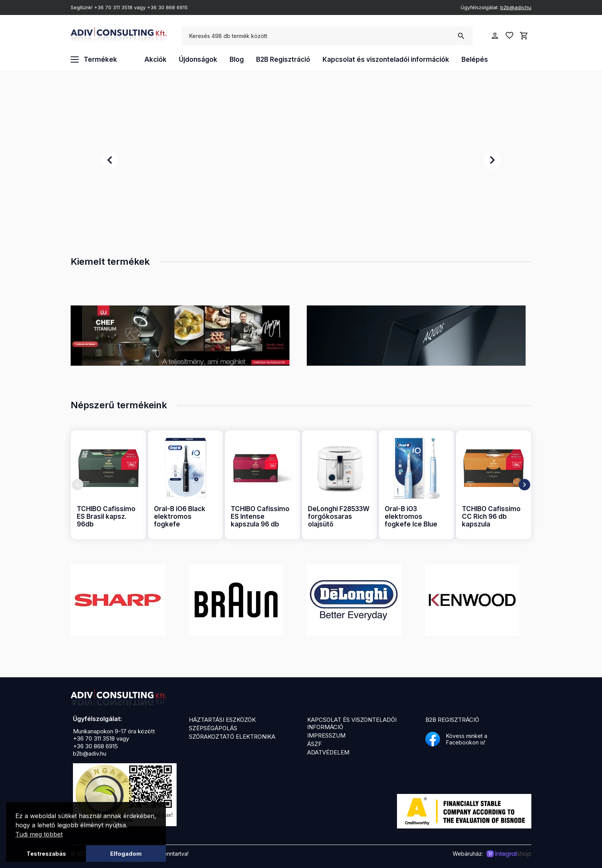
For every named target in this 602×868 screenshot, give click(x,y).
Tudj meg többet (39, 834)
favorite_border (509, 35)
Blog (237, 59)
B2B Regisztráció (283, 59)
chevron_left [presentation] (110, 160)
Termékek (94, 59)
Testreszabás (46, 854)
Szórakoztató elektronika (232, 737)
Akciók (155, 59)
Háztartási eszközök (222, 720)
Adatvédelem (328, 752)
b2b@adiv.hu (516, 7)
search (461, 36)
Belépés (475, 59)
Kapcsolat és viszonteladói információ (352, 723)
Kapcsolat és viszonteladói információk (386, 59)
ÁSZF (314, 744)
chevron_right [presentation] (492, 160)
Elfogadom (126, 854)
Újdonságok (198, 59)
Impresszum (326, 735)
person (495, 36)
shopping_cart (524, 36)
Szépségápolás (213, 728)
